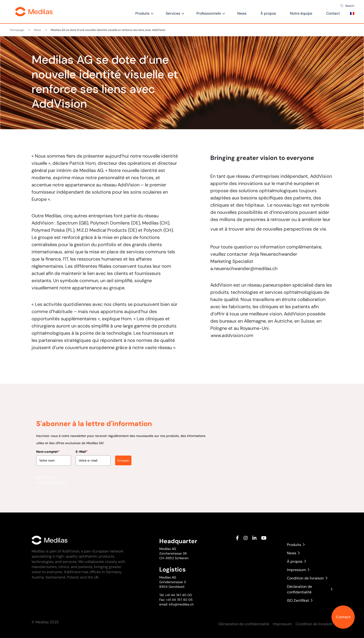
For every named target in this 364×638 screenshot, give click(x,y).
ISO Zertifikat (300, 600)
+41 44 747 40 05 (179, 600)
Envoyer (123, 444)
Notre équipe (301, 13)
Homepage (17, 30)
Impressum (298, 570)
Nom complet (48, 436)
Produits (142, 13)
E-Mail (82, 436)
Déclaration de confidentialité (310, 589)
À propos (268, 13)
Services (173, 13)
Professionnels (209, 13)
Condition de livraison (307, 578)
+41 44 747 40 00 (179, 595)
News (242, 13)
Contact (343, 617)
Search (350, 6)
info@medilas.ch (181, 604)
